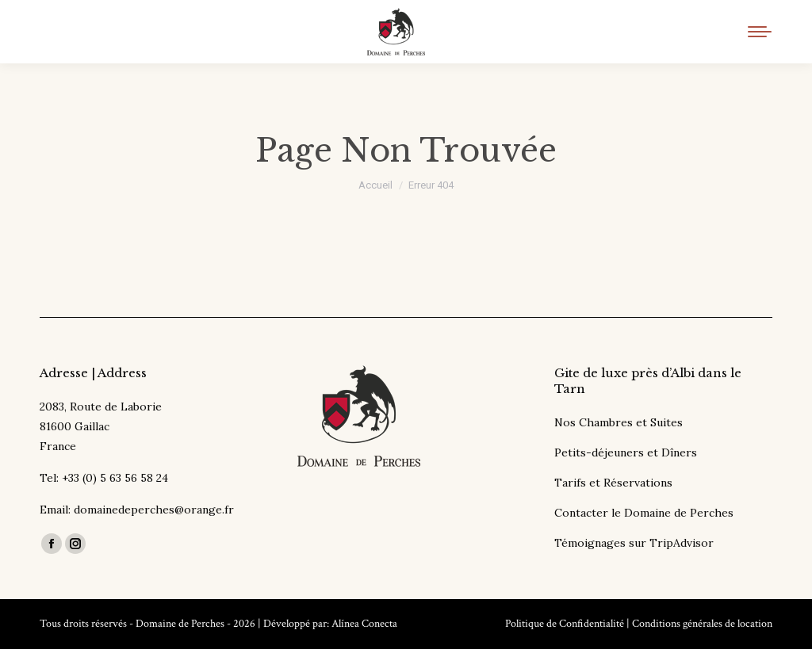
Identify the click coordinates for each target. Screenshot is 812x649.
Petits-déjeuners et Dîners (626, 452)
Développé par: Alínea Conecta (330, 624)
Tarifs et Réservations (613, 483)
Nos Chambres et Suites (619, 422)
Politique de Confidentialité (565, 624)
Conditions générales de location (702, 624)
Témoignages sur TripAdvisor (634, 543)
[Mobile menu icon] (760, 32)
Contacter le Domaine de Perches (644, 513)
